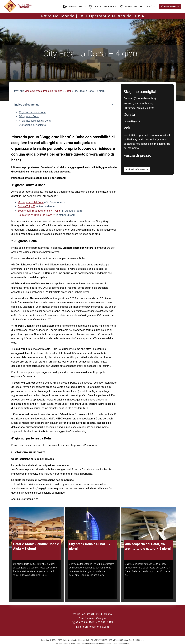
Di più (151, 7)
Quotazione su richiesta (32, 118)
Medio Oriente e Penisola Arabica (43, 84)
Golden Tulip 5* (26, 200)
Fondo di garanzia (90, 636)
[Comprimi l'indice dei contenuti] (112, 98)
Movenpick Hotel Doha (31, 195)
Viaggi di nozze (131, 7)
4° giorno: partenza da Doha (35, 114)
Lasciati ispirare (103, 7)
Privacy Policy (62, 636)
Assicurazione (105, 636)
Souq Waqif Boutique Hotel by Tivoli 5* (40, 204)
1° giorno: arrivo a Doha (32, 105)
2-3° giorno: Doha (29, 110)
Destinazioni (75, 7)
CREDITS (93, 640)
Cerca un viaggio (170, 6)
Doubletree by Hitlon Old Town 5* (37, 208)
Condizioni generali (121, 636)
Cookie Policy (75, 636)
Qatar (68, 84)
